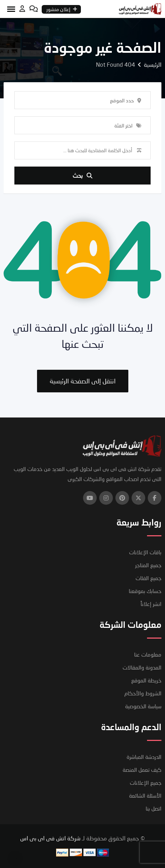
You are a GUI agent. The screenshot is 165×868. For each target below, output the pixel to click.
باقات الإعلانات (145, 552)
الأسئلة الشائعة (145, 795)
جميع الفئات (148, 578)
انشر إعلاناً (151, 604)
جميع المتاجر (148, 565)
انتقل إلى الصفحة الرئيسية (83, 381)
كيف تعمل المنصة (142, 770)
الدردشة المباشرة (144, 757)
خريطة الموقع (146, 680)
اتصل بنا (153, 808)
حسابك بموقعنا (145, 591)
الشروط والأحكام (143, 693)
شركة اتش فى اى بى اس (50, 838)
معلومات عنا (148, 654)
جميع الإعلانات (146, 783)
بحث (82, 175)
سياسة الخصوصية (143, 706)
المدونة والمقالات (142, 667)
